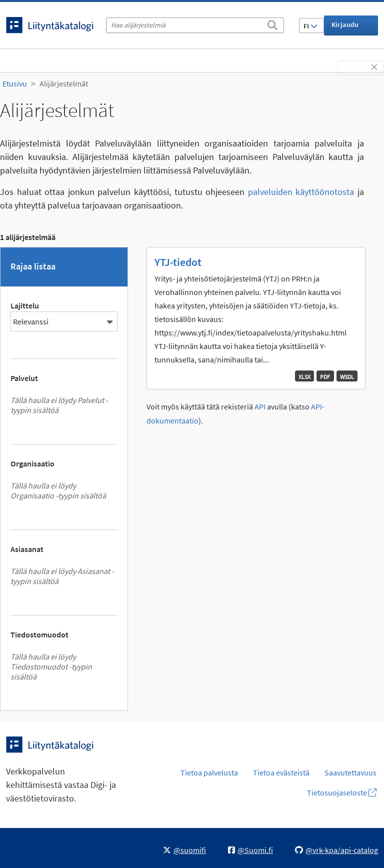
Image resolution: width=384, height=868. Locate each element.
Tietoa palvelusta (209, 772)
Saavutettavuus (350, 772)
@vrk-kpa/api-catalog (336, 850)
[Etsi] (272, 23)
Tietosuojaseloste (342, 792)
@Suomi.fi (250, 850)
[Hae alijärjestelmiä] (195, 25)
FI (310, 26)
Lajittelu (25, 305)
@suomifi (184, 850)
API (260, 407)
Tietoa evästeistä (281, 772)
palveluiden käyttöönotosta (301, 192)
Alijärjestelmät (64, 83)
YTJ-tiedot (178, 262)
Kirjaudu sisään (345, 28)
